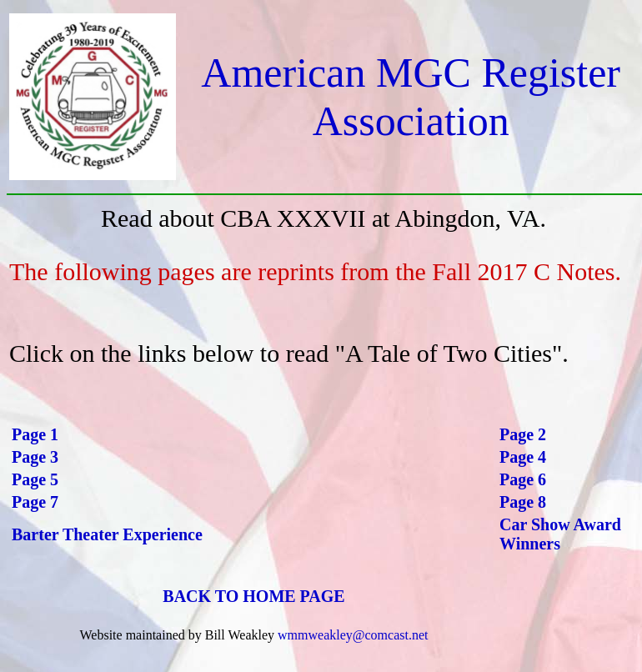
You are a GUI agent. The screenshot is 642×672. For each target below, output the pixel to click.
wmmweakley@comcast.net (353, 635)
